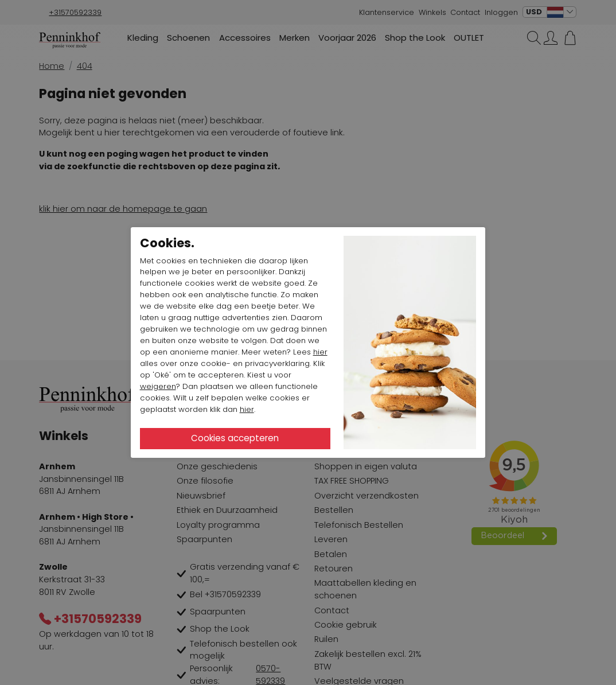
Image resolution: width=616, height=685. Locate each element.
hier (320, 352)
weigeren (158, 386)
